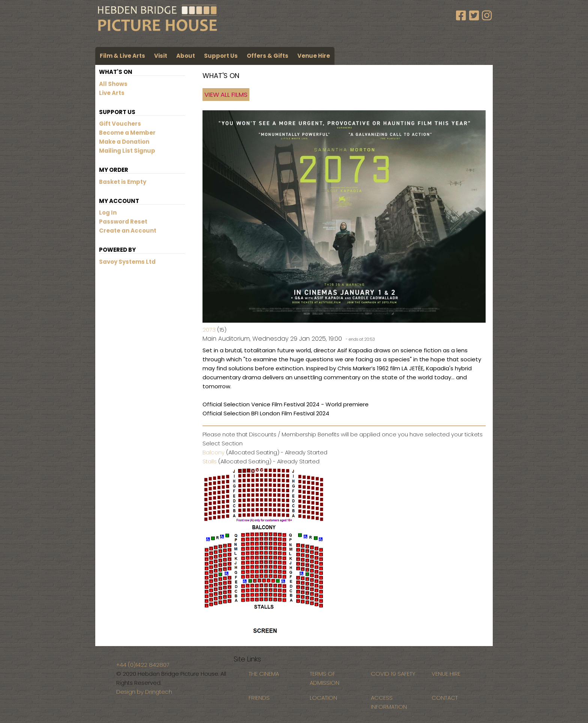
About (186, 56)
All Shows (113, 84)
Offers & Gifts (268, 56)
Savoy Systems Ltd (127, 262)
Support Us (221, 56)
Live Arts (112, 93)
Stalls (210, 461)
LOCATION (323, 698)
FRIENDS (259, 698)
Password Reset (123, 222)
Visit (161, 56)
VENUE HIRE (446, 674)
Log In (108, 213)
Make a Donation (124, 142)
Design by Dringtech (144, 692)
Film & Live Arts (122, 56)
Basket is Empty (123, 182)
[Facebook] (462, 16)
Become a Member (127, 133)
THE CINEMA (264, 674)
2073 (209, 330)
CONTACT (445, 698)
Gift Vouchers (120, 124)
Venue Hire (314, 56)
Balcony (214, 452)
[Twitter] (475, 16)
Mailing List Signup (127, 151)
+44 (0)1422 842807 (143, 665)
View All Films (226, 95)
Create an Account (128, 231)
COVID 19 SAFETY (393, 674)
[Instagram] (487, 16)
